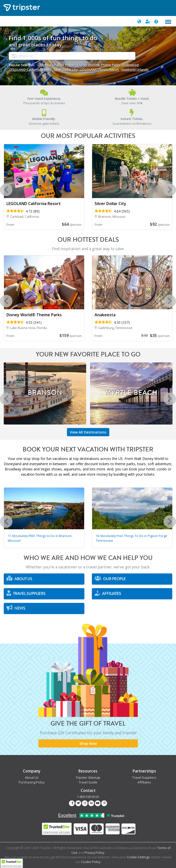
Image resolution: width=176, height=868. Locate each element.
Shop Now (88, 743)
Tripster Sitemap (88, 778)
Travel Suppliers (26, 593)
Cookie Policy (91, 862)
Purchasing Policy (32, 782)
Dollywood (131, 65)
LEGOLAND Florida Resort (100, 70)
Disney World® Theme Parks (99, 65)
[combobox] (72, 56)
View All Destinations (88, 432)
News (16, 608)
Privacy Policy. (95, 853)
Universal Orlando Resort (56, 65)
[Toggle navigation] (168, 22)
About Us (19, 579)
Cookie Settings (138, 857)
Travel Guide (88, 782)
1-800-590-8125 (88, 797)
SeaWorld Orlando (135, 70)
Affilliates (144, 782)
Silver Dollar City (66, 70)
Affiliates (108, 593)
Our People (110, 579)
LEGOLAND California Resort (30, 70)
